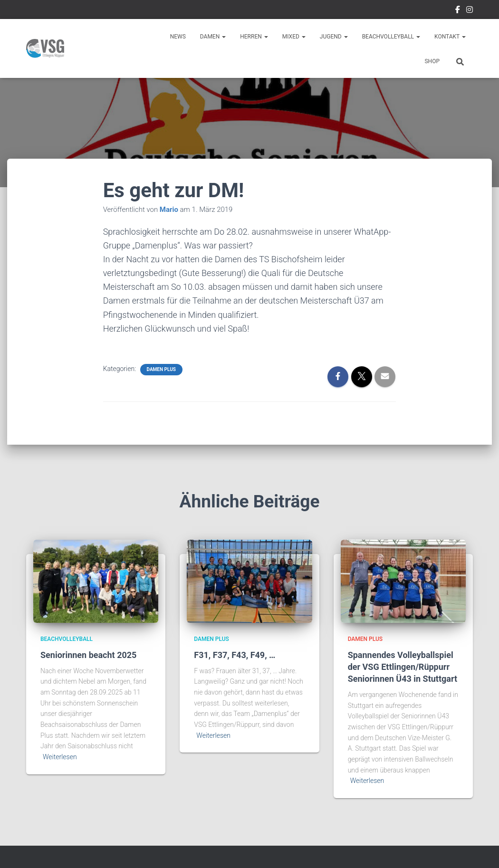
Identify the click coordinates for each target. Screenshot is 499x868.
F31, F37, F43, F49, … (235, 655)
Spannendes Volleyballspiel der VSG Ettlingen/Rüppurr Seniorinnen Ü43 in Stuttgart (403, 667)
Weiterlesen (60, 757)
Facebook (458, 11)
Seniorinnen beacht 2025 (88, 655)
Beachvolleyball (391, 37)
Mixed (294, 37)
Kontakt (450, 37)
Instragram (470, 11)
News (178, 37)
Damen (213, 37)
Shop (432, 61)
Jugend (334, 37)
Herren (254, 37)
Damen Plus (161, 369)
